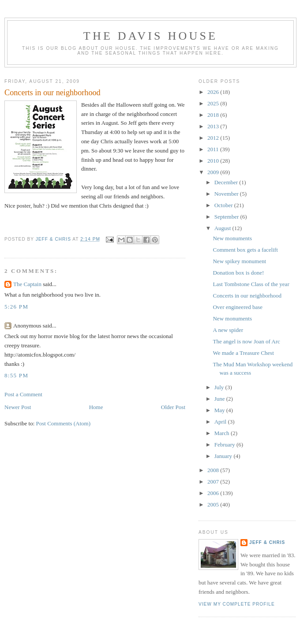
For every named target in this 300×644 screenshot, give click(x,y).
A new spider (228, 330)
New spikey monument (239, 261)
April (221, 422)
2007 (214, 482)
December (227, 182)
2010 (214, 161)
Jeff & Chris (267, 542)
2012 (214, 138)
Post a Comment (23, 394)
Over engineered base (238, 307)
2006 (214, 493)
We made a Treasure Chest (243, 353)
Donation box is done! (238, 273)
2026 (214, 92)
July (220, 387)
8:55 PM (16, 375)
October (224, 205)
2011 (214, 149)
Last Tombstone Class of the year (251, 284)
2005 (214, 504)
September (227, 217)
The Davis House (150, 36)
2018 (214, 115)
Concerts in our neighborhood (247, 296)
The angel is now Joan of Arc (246, 341)
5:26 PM (16, 307)
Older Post (173, 407)
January (224, 456)
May (220, 410)
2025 (214, 103)
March (223, 433)
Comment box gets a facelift (245, 250)
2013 (214, 126)
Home (96, 407)
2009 (214, 172)
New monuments (232, 238)
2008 (214, 470)
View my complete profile (237, 604)
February (225, 445)
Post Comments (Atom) (64, 423)
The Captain (27, 284)
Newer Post (18, 407)
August (223, 228)
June (220, 399)
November (227, 194)
